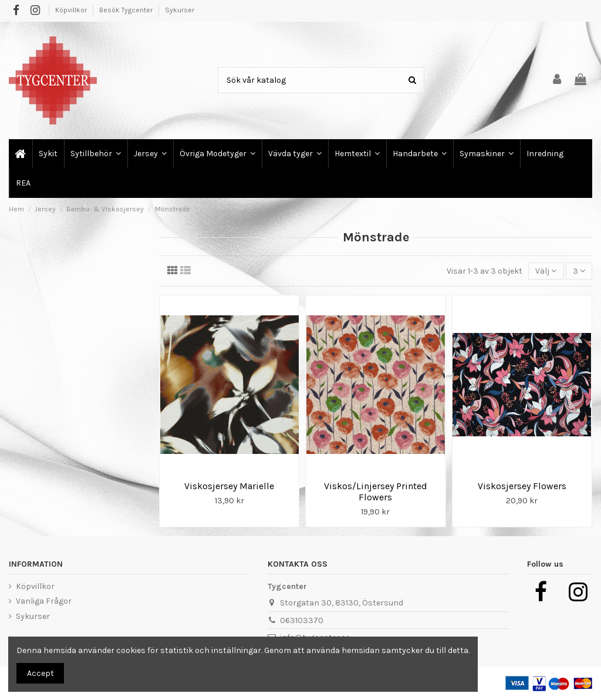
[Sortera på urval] (546, 271)
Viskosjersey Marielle (229, 486)
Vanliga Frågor (44, 601)
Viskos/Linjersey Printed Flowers (376, 492)
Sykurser (180, 10)
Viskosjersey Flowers (522, 486)
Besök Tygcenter (127, 10)
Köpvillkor (72, 10)
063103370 (302, 620)
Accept (40, 673)
